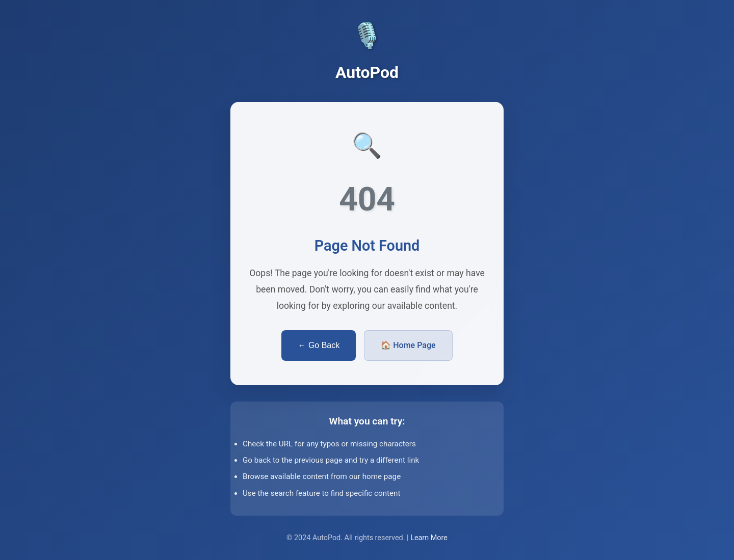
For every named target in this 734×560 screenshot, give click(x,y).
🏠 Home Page (408, 345)
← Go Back (319, 345)
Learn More (429, 538)
